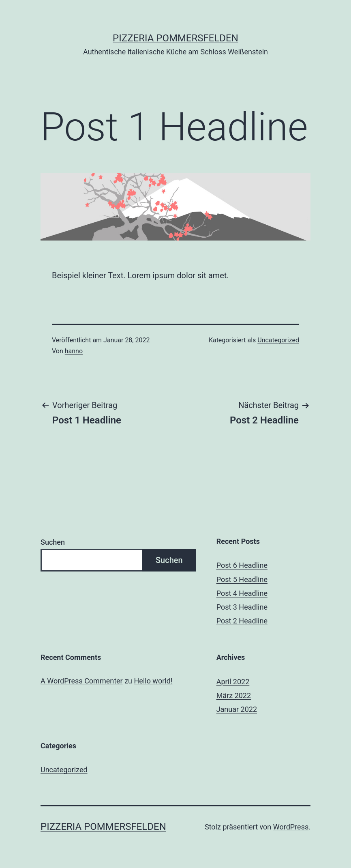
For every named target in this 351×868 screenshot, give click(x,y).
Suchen (53, 542)
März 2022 (234, 695)
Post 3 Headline (242, 607)
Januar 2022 (237, 709)
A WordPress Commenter (82, 681)
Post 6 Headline (242, 565)
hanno (74, 351)
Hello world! (153, 681)
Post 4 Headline (242, 593)
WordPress (291, 827)
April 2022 (233, 682)
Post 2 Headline (242, 621)
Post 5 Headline (242, 579)
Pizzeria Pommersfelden (175, 38)
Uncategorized (278, 340)
